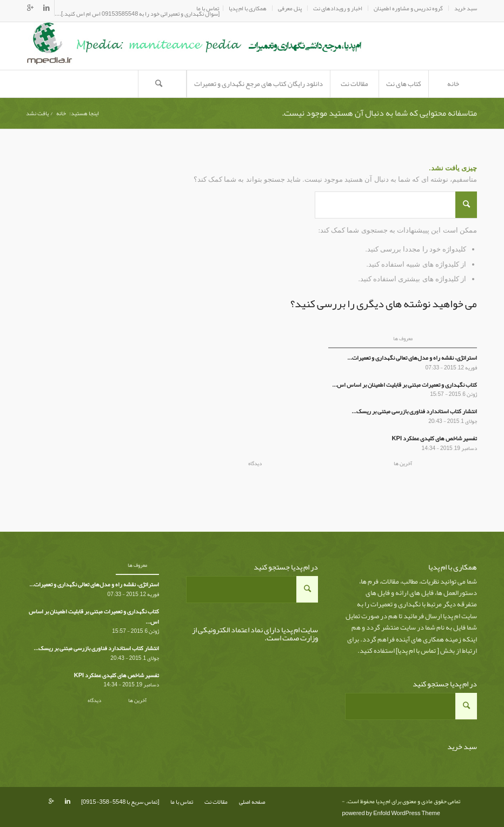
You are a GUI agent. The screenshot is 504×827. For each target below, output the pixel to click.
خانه (61, 113)
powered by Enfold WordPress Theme (391, 813)
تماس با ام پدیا (417, 651)
